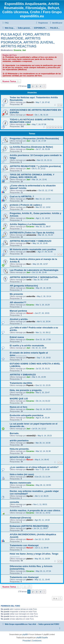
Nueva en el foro (19, 407)
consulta (14, 502)
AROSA (30, 477)
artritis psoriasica (19, 440)
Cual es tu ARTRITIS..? (22, 197)
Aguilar (30, 496)
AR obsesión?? (18, 302)
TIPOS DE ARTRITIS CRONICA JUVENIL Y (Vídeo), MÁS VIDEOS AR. (32, 176)
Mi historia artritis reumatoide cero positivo (33, 249)
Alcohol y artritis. (19, 319)
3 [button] (37, 86)
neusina (30, 443)
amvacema (31, 235)
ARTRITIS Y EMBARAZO (23, 375)
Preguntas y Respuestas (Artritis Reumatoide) (34, 139)
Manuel (30, 115)
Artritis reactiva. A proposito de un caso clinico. (35, 510)
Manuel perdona (18, 311)
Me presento (16, 294)
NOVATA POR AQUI (20, 457)
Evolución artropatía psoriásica (26, 415)
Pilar (29, 243)
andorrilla (31, 160)
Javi (24, 50)
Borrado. (14, 433)
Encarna (17, 50)
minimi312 (31, 436)
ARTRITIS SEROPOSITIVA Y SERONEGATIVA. (34, 277)
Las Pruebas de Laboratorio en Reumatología (34, 270)
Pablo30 (30, 199)
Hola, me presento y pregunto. (26, 390)
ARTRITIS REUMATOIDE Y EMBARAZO (31, 241)
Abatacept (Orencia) (20, 518)
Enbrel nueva (17, 337)
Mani (29, 264)
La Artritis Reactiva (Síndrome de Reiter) (31, 147)
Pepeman (31, 358)
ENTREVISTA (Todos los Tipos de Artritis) (32, 233)
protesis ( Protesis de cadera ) (26, 205)
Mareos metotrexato (20, 483)
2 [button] (33, 86)
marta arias (31, 190)
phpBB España (42, 638)
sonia (29, 280)
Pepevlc (30, 385)
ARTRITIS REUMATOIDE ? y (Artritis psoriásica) (35, 166)
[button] (44, 86)
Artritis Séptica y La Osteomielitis (28, 224)
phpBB (25, 635)
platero (30, 520)
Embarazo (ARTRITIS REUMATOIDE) (29, 526)
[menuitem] (5, 23)
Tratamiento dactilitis (21, 383)
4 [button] (40, 86)
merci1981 (31, 252)
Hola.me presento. (19, 449)
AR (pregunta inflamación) (24, 286)
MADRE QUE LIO (19, 399)
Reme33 (30, 102)
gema (29, 504)
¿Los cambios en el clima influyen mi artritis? (34, 467)
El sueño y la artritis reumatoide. (27, 346)
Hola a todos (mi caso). (22, 474)
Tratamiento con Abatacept (24, 545)
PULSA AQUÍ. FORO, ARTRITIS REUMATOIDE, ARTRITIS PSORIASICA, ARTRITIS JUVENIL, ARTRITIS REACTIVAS (28, 40)
